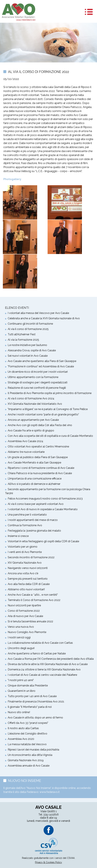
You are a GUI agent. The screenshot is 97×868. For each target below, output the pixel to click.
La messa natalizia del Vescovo (27, 744)
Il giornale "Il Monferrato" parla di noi (30, 707)
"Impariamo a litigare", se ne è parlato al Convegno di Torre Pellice (48, 409)
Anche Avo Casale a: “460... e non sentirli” (33, 595)
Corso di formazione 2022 (24, 611)
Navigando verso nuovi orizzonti (28, 568)
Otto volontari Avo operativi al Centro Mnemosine (38, 447)
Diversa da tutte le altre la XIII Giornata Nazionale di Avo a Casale (48, 664)
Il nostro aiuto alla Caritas (23, 728)
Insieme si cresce (18, 536)
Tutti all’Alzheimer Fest (22, 334)
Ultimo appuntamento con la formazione (33, 377)
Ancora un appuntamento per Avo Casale (33, 420)
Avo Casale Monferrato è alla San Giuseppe (34, 463)
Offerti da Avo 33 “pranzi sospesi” (28, 723)
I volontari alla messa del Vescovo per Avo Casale (38, 313)
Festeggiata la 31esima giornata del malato (34, 531)
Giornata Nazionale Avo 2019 (26, 760)
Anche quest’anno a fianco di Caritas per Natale (37, 653)
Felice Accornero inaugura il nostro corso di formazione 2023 (45, 499)
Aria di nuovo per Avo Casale (25, 616)
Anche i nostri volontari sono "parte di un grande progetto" (43, 414)
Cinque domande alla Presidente (28, 686)
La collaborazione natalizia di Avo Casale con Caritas (40, 643)
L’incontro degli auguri (21, 648)
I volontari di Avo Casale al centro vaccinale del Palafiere (42, 675)
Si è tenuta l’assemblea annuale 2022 (30, 621)
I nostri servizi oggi (19, 637)
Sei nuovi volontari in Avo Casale (28, 356)
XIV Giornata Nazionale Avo (25, 563)
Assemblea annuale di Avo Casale (29, 766)
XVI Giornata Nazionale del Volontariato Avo (35, 404)
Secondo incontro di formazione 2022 (31, 557)
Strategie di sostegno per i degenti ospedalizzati (38, 382)
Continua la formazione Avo (25, 525)
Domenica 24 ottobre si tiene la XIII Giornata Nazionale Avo (44, 669)
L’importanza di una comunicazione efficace (35, 479)
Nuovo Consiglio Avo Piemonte (27, 632)
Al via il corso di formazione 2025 (28, 329)
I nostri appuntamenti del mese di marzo (33, 520)
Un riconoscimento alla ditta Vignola (30, 755)
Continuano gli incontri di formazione (30, 324)
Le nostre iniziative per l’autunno (27, 345)
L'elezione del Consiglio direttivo (27, 734)
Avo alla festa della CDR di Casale (29, 584)
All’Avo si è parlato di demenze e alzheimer (34, 484)
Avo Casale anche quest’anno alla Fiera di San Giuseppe (42, 361)
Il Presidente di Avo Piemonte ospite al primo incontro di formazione (50, 393)
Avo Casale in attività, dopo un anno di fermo (35, 718)
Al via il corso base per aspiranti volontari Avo (36, 504)
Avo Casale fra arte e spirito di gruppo (31, 430)
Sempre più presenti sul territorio (28, 579)
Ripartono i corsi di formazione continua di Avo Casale (41, 468)
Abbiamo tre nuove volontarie (26, 452)
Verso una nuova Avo (21, 627)
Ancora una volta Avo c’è (23, 573)
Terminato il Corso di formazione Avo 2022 (34, 600)
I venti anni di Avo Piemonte (25, 552)
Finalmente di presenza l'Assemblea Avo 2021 (36, 702)
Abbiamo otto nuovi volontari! (26, 589)
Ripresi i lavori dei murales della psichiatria (33, 750)
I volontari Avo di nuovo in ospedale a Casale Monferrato (43, 509)
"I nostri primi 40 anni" (21, 680)
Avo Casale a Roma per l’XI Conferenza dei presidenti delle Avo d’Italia (51, 659)
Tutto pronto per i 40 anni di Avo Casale (32, 696)
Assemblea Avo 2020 (21, 739)
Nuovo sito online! (19, 712)
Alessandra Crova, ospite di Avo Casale (32, 350)
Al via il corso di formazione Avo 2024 (31, 398)
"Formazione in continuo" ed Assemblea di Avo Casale (41, 366)
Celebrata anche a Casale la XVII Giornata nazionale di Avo (44, 318)
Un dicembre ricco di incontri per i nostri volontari (38, 372)
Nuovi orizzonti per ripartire (24, 605)
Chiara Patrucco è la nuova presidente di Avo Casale (40, 473)
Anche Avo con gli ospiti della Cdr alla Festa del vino (40, 425)
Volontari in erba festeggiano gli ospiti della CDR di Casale (43, 541)
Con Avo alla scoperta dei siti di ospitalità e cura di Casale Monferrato (50, 436)
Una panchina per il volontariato (27, 515)
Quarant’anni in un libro (22, 691)
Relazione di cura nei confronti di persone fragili (37, 388)
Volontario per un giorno (23, 547)
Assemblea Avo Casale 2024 (25, 441)
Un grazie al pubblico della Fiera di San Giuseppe (38, 457)
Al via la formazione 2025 (23, 340)
